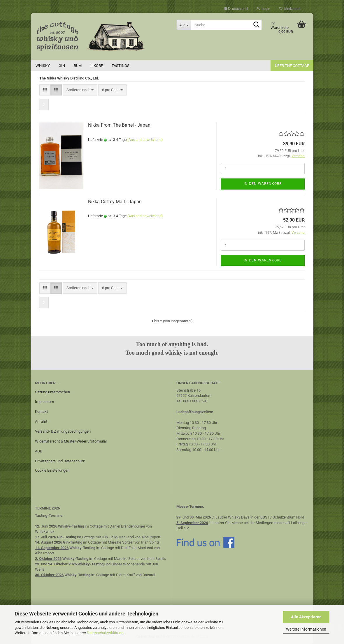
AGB (39, 451)
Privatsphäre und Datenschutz (60, 461)
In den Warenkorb (263, 184)
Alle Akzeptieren (306, 617)
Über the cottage (292, 66)
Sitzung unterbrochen (52, 392)
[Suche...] (184, 25)
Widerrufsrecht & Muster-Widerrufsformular (71, 441)
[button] (236, 9)
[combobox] (80, 90)
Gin (62, 66)
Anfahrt (41, 421)
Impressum (44, 402)
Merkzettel (290, 9)
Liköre (97, 66)
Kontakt (41, 412)
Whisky (43, 66)
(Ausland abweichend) (145, 140)
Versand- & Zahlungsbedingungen (63, 431)
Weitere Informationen (306, 629)
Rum (78, 66)
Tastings (121, 66)
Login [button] (263, 9)
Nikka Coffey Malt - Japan (115, 202)
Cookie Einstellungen (52, 470)
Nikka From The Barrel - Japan (119, 125)
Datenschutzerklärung (105, 633)
